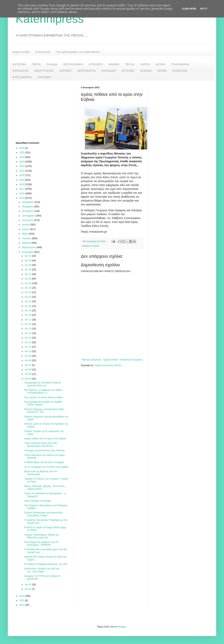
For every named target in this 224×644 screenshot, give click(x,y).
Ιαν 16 (28, 324)
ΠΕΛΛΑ (130, 64)
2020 (22, 175)
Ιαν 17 (28, 320)
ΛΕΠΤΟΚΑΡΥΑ (86, 71)
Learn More (189, 9)
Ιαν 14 (28, 333)
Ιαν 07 (28, 365)
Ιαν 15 (28, 329)
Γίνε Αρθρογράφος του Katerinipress (78, 52)
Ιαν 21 (28, 301)
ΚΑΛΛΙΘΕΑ (45, 77)
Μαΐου (26, 234)
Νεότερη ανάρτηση (91, 360)
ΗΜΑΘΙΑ (114, 64)
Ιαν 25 (28, 283)
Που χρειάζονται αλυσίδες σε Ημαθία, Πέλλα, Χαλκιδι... (43, 403)
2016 (22, 194)
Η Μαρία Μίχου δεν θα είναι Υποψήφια (44, 462)
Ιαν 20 (28, 306)
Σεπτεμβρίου (29, 216)
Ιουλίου (26, 225)
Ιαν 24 (28, 288)
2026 (22, 148)
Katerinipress (50, 19)
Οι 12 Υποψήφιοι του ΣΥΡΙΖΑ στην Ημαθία (46, 467)
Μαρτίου (27, 243)
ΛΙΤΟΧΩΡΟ (96, 64)
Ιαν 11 (28, 347)
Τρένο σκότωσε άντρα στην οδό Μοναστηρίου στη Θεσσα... (41, 444)
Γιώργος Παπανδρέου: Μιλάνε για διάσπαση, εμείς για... (41, 536)
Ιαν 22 (28, 297)
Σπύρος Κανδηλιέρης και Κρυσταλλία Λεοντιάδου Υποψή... (43, 514)
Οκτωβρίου (28, 211)
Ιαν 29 (28, 265)
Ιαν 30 (28, 261)
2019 (22, 180)
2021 (22, 171)
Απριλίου (27, 238)
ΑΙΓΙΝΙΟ (161, 64)
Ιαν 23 (28, 292)
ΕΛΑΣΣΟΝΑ (180, 71)
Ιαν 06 (28, 370)
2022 (22, 166)
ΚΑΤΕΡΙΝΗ (19, 64)
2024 (22, 157)
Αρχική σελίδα (21, 52)
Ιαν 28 (28, 270)
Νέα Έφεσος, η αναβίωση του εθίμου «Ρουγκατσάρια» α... (43, 391)
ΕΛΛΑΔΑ (52, 64)
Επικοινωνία (43, 52)
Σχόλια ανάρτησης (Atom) (108, 365)
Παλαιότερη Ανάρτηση (131, 360)
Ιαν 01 (28, 589)
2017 (22, 189)
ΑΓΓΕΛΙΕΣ (128, 71)
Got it (204, 9)
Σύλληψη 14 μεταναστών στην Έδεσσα (44, 450)
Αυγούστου (28, 220)
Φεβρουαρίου (29, 247)
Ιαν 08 (28, 360)
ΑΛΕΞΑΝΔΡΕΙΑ (22, 77)
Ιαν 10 (28, 351)
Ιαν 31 (28, 256)
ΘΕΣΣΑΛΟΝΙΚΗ (73, 64)
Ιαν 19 (28, 311)
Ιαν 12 (28, 342)
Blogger (122, 627)
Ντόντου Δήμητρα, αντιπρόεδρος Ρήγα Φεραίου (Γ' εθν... (44, 411)
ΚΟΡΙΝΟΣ (66, 71)
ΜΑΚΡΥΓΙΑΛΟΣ (44, 71)
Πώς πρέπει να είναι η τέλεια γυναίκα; (44, 397)
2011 (22, 605)
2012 (22, 600)
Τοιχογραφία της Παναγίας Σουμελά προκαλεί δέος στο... (42, 384)
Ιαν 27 (28, 274)
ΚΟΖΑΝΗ (146, 71)
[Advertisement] (45, 111)
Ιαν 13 (28, 338)
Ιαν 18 (28, 315)
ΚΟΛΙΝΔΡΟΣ (21, 71)
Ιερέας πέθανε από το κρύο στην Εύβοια (45, 439)
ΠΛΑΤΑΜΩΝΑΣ (181, 64)
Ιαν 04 (28, 379)
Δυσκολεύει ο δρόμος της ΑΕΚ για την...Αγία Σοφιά (42, 570)
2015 (22, 198)
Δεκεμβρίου (28, 202)
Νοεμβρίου (28, 207)
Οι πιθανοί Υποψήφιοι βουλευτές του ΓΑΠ (46, 564)
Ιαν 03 (28, 585)
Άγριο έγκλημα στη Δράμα (38, 501)
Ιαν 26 (28, 279)
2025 (22, 153)
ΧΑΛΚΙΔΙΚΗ (109, 71)
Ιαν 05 (28, 374)
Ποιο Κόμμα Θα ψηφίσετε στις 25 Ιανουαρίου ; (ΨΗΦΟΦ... (41, 544)
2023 (22, 162)
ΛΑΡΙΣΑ (145, 64)
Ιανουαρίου (28, 252)
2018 (22, 184)
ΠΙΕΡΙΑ (36, 64)
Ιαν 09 (28, 356)
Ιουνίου (26, 229)
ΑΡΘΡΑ (162, 71)
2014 (22, 596)
